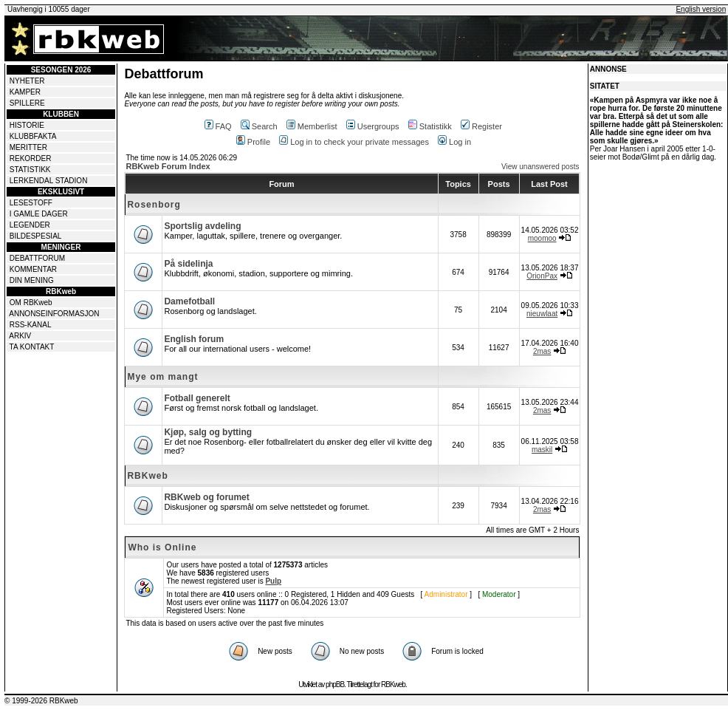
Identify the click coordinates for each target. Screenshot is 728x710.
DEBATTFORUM (37, 258)
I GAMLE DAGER (39, 214)
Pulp (273, 581)
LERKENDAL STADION (49, 181)
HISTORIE (27, 125)
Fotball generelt (197, 398)
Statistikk (430, 126)
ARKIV (20, 336)
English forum (194, 339)
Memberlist (312, 126)
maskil (542, 450)
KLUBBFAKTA (33, 136)
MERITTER (28, 147)
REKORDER (31, 158)
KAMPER (25, 92)
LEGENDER (30, 225)
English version (701, 9)
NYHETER (27, 81)
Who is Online (162, 547)
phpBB (335, 685)
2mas (542, 351)
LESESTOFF (31, 203)
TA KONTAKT (32, 347)
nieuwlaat (542, 314)
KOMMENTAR (33, 269)
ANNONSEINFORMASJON (54, 314)
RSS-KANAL (31, 325)
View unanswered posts (540, 167)
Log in (454, 142)
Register (481, 126)
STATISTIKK (30, 170)
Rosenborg (154, 205)
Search (259, 126)
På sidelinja (188, 264)
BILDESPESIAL (36, 236)
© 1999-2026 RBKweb (41, 701)
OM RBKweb (31, 303)
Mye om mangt (162, 377)
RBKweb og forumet (206, 497)
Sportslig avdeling (202, 226)
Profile (253, 142)
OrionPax (542, 276)
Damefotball (189, 301)
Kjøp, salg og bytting (208, 432)
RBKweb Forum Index (168, 166)
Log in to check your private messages (354, 142)
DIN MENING (32, 280)
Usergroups (373, 126)
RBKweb (147, 476)
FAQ (218, 126)
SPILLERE (27, 103)
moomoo (542, 238)
